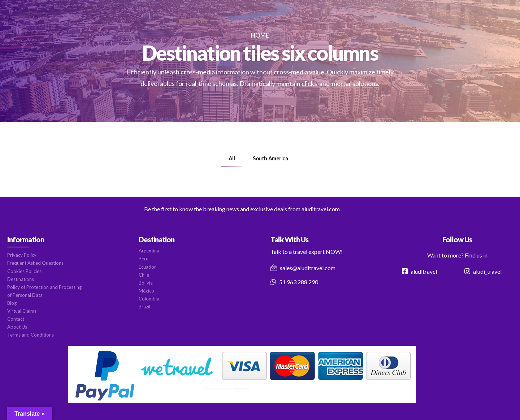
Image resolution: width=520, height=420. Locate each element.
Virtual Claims (22, 311)
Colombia (149, 299)
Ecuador (147, 267)
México (146, 291)
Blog (12, 303)
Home (260, 35)
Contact (16, 319)
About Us (17, 327)
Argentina (149, 251)
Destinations (21, 279)
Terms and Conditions (31, 335)
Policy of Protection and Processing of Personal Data (44, 291)
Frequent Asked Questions (35, 263)
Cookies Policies (24, 271)
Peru (144, 259)
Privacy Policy (22, 255)
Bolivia (146, 283)
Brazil (144, 307)
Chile (144, 275)
